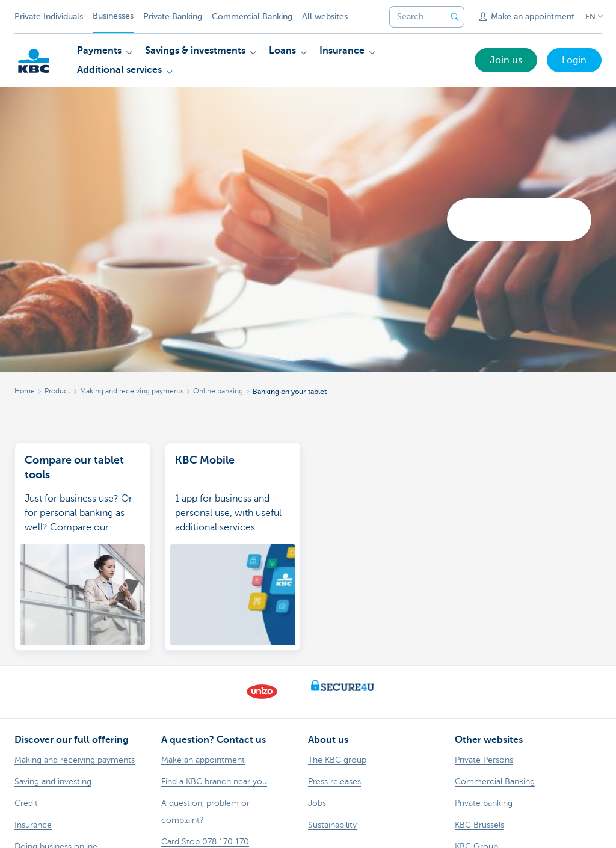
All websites (325, 17)
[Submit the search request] (455, 17)
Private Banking (173, 17)
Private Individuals (49, 17)
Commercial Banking (252, 17)
